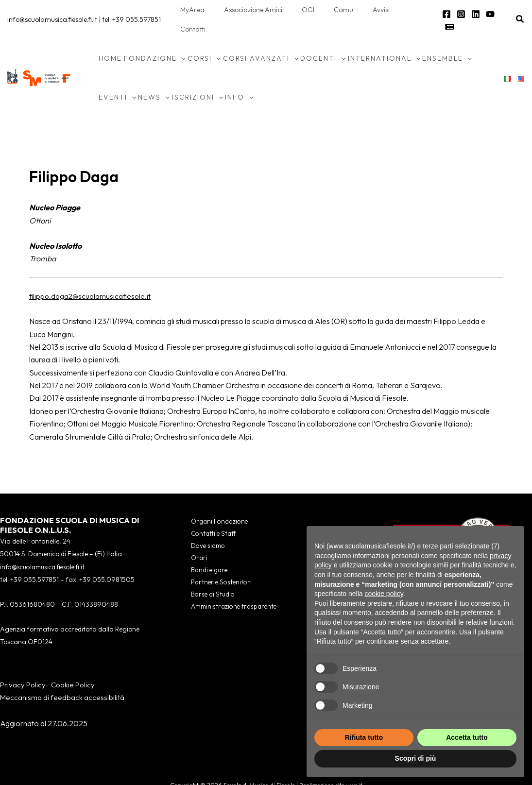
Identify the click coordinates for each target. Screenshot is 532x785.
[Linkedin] (473, 11)
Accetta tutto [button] (467, 737)
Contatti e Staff (209, 515)
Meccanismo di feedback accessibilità (63, 678)
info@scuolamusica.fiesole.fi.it (52, 10)
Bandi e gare (205, 554)
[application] (181, 39)
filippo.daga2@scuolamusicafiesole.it (91, 276)
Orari (194, 541)
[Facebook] (444, 11)
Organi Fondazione (215, 502)
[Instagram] (458, 11)
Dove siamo (204, 528)
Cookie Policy (76, 665)
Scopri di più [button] (416, 758)
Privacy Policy (24, 665)
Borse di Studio (208, 580)
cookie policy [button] (384, 594)
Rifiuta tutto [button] (364, 737)
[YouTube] (487, 11)
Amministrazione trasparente (231, 592)
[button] (520, 10)
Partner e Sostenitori (217, 566)
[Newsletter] (502, 11)
